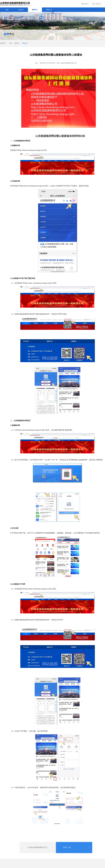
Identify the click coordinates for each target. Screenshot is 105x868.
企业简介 (21, 10)
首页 (7, 10)
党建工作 (49, 10)
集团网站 (86, 4)
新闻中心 (35, 10)
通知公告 (25, 43)
